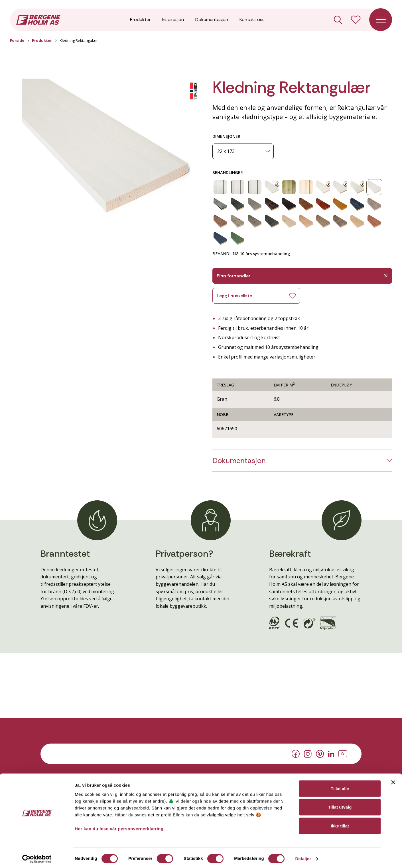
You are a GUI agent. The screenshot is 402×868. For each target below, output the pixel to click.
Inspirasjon (173, 20)
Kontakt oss (252, 20)
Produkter (140, 20)
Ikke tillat (340, 824)
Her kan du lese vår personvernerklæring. (120, 827)
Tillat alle (340, 786)
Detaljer (303, 857)
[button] (106, 147)
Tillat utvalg (340, 805)
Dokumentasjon (212, 20)
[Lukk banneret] (393, 780)
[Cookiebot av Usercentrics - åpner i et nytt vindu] (37, 857)
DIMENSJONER (226, 136)
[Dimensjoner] (243, 151)
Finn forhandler (302, 276)
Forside (17, 40)
